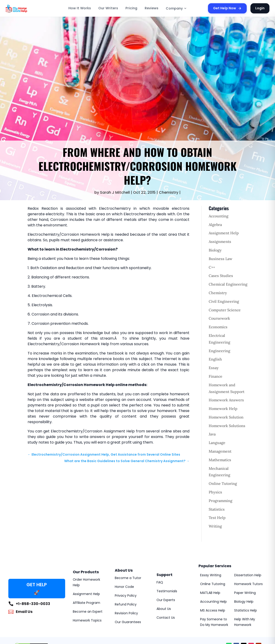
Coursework (219, 318)
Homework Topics (87, 620)
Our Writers (108, 8)
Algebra (215, 225)
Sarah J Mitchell (115, 192)
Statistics (217, 509)
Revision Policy (126, 613)
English (215, 359)
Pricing (131, 8)
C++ (212, 267)
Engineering (219, 351)
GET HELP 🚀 (37, 589)
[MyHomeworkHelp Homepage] (26, 8)
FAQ (160, 582)
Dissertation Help (248, 575)
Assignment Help (224, 233)
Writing (215, 526)
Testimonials (167, 591)
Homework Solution (226, 417)
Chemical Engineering (228, 284)
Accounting (219, 216)
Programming (221, 501)
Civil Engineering (224, 301)
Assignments (220, 241)
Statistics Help (246, 610)
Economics (218, 327)
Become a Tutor (128, 578)
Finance (216, 376)
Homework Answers (226, 400)
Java (212, 434)
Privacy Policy (126, 596)
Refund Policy (126, 604)
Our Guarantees (128, 622)
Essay (214, 368)
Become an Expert (88, 612)
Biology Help (244, 602)
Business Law (221, 259)
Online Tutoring (223, 483)
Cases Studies (221, 276)
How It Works (80, 8)
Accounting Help (213, 602)
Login (260, 8)
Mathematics (220, 460)
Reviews (152, 8)
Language (217, 443)
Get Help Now (227, 8)
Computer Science (225, 310)
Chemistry (169, 192)
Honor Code (124, 587)
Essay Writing (211, 575)
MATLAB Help (210, 593)
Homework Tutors (248, 584)
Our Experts (166, 600)
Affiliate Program (86, 603)
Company (176, 8)
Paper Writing (245, 593)
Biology (215, 250)
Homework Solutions (227, 426)
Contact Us (166, 618)
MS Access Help (213, 610)
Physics (215, 492)
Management (220, 451)
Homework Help (223, 409)
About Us (164, 609)
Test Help (217, 518)
